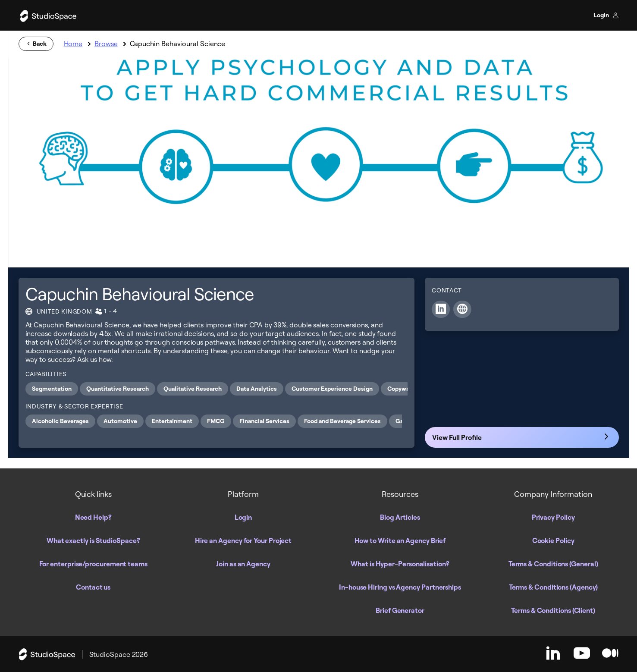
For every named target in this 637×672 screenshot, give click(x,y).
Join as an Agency (243, 564)
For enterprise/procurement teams (93, 564)
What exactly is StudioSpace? (93, 540)
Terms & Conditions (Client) (553, 610)
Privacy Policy (553, 517)
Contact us (93, 587)
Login (606, 15)
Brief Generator (400, 610)
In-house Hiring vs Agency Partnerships (400, 587)
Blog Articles (400, 517)
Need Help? (93, 517)
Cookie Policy (553, 540)
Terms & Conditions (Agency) (553, 587)
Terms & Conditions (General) (553, 564)
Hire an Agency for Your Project (243, 540)
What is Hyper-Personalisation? (400, 564)
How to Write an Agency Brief (400, 540)
